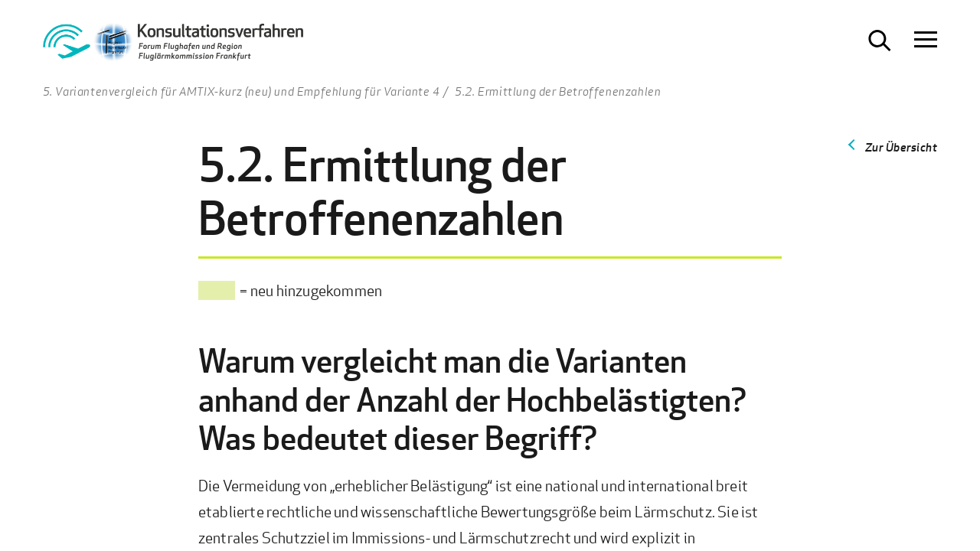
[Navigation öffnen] (926, 41)
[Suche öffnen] (880, 41)
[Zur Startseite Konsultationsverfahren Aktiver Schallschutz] (173, 46)
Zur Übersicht (902, 147)
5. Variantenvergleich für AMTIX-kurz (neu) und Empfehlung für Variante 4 (242, 91)
